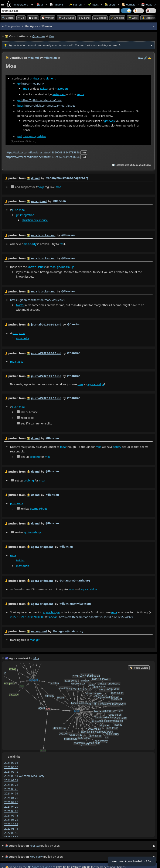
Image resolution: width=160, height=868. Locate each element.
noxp (41, 187)
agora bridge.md (42, 547)
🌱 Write (133, 18)
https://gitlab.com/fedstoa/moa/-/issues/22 (38, 300)
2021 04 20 (11, 798)
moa (26, 89)
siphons (51, 78)
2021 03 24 (11, 785)
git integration (25, 215)
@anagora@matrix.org (75, 580)
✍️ (150, 58)
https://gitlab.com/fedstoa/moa (42, 100)
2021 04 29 (11, 807)
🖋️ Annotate (117, 18)
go (19, 83)
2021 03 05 (11, 763)
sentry (117, 447)
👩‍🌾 (7, 58)
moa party (29, 136)
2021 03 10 (11, 767)
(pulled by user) (80, 846)
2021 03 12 (11, 772)
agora (80, 94)
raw (140, 58)
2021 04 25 (11, 802)
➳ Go (21, 18)
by (78, 178)
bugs (21, 106)
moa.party (30, 244)
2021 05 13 (11, 815)
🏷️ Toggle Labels (139, 668)
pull (20, 136)
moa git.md (39, 201)
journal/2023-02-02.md (46, 324)
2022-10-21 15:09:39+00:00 (27, 617)
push (15, 210)
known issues (36, 267)
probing (35, 457)
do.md (35, 178)
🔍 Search (8, 18)
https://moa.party (33, 83)
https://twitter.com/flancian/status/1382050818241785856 (42, 152)
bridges (35, 78)
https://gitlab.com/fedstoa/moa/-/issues (50, 106)
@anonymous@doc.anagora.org (67, 178)
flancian (53, 617)
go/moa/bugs (66, 267)
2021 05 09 (11, 811)
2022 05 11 (11, 829)
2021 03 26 (11, 789)
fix (61, 244)
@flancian (39, 36)
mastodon (61, 89)
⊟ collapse (100, 18)
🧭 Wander (48, 18)
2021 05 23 (11, 820)
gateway (110, 121)
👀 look (33, 18)
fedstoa (41, 136)
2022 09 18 (11, 833)
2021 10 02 (11, 824)
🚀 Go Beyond (66, 18)
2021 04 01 (11, 793)
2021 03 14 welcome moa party (24, 776)
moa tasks (23, 338)
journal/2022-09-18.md (46, 376)
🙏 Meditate (148, 18)
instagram (59, 94)
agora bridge (96, 384)
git (19, 100)
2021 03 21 (11, 780)
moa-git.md (39, 631)
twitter (44, 89)
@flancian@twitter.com (75, 604)
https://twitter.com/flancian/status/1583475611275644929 (96, 617)
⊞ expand (84, 18)
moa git (35, 640)
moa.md (33, 58)
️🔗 (146, 58)
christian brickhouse (35, 220)
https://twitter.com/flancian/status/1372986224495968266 (42, 157)
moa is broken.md (43, 235)
